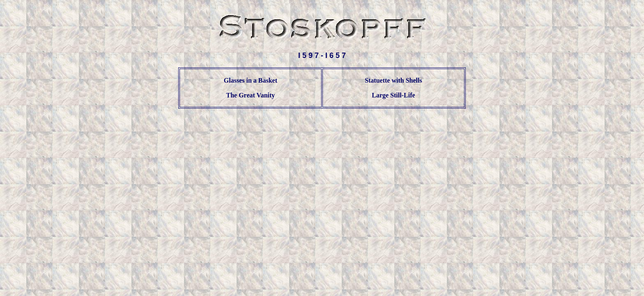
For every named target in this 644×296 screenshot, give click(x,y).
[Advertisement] (322, 134)
